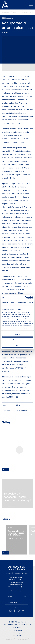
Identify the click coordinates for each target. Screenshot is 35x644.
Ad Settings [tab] (22, 303)
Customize (18, 340)
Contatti (17, 597)
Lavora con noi (17, 603)
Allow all (17, 334)
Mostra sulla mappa (17, 592)
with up (11, 640)
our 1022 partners (14, 312)
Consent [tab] (5, 303)
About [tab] (31, 303)
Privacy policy (17, 631)
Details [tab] (13, 303)
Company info (18, 628)
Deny (17, 345)
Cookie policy (18, 636)
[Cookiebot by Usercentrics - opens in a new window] (25, 298)
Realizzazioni (6, 12)
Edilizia (15, 12)
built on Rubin (23, 640)
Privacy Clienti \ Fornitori (17, 634)
